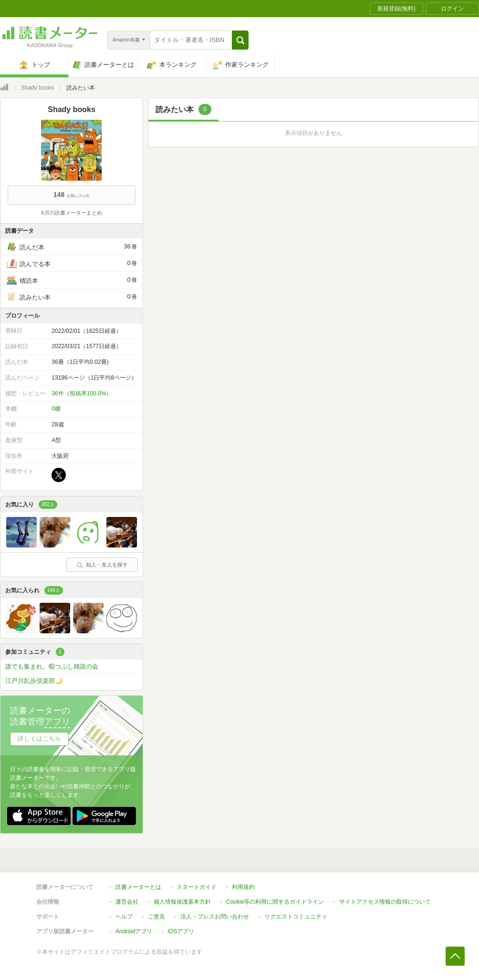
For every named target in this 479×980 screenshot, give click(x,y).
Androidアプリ (134, 931)
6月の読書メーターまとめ (71, 213)
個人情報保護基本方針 (182, 902)
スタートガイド (197, 887)
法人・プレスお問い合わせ (215, 917)
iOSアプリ (181, 931)
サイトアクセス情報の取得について (385, 902)
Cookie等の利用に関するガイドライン (275, 902)
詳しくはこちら (39, 738)
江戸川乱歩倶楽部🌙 (34, 681)
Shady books (37, 88)
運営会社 (127, 902)
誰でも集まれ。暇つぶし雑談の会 (52, 666)
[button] (240, 40)
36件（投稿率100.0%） (82, 393)
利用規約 (243, 887)
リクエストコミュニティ (296, 917)
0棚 (56, 409)
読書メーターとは (138, 887)
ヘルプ (124, 917)
